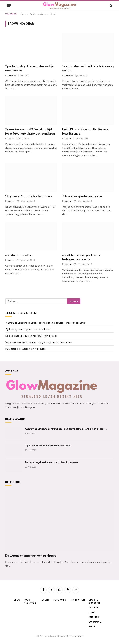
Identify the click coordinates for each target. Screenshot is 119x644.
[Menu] (9, 6)
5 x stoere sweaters (19, 255)
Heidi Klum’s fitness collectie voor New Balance (86, 131)
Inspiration (77, 600)
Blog (17, 600)
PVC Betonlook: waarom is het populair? (26, 349)
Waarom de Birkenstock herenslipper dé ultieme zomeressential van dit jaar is (45, 323)
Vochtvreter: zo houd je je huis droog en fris (88, 68)
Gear (92, 612)
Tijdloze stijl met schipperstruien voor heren (28, 329)
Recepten (30, 603)
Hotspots (59, 600)
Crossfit (95, 603)
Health (44, 600)
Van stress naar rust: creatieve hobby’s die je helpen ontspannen (39, 342)
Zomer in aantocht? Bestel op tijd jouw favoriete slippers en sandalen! (30, 131)
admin (11, 138)
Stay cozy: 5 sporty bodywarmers (29, 196)
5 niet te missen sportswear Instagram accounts (81, 257)
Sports (94, 600)
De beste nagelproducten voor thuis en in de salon (32, 336)
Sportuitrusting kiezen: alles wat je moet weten (29, 68)
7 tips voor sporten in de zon (82, 196)
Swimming (95, 622)
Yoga (92, 626)
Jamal (11, 75)
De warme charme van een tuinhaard (31, 556)
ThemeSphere (77, 636)
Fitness (94, 608)
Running (94, 617)
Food (27, 600)
